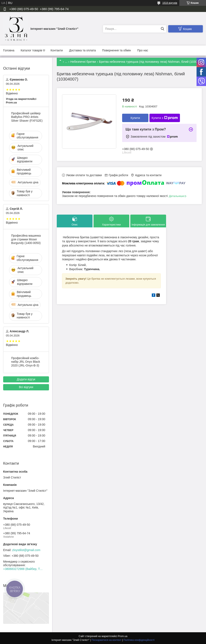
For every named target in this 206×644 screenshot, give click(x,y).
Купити (135, 118)
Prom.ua (123, 636)
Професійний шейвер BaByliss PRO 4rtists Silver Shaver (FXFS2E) (27, 117)
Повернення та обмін (117, 50)
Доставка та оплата (83, 50)
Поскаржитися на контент (106, 640)
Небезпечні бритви (83, 62)
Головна (9, 50)
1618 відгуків (170, 3)
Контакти (57, 50)
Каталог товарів (31, 50)
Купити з (165, 118)
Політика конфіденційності (139, 640)
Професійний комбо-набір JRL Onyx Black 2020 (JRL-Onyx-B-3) (26, 362)
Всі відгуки (26, 387)
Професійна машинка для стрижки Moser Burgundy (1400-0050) (26, 239)
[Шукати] (162, 29)
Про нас (143, 50)
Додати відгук (26, 379)
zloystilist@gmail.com (26, 550)
